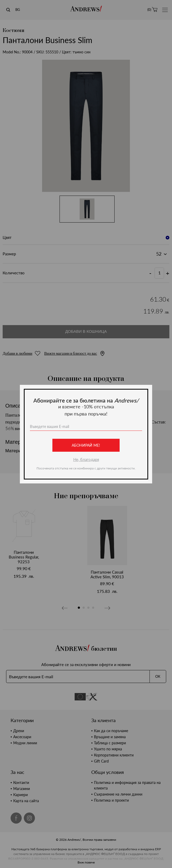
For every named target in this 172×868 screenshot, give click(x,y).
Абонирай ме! (86, 445)
